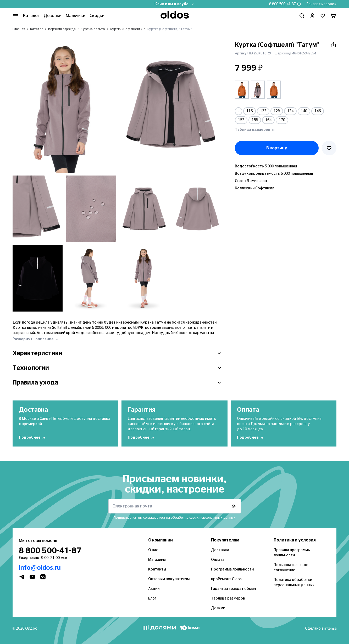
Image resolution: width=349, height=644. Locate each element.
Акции (154, 589)
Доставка (220, 550)
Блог (152, 598)
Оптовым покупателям (169, 579)
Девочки (53, 16)
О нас (153, 550)
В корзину (277, 148)
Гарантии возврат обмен (233, 589)
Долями (218, 608)
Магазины (157, 560)
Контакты (157, 569)
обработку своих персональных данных (203, 518)
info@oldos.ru (40, 568)
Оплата (218, 560)
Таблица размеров (228, 598)
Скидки (97, 16)
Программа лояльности (232, 569)
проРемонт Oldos (226, 579)
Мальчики (76, 16)
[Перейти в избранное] (323, 16)
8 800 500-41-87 (282, 4)
